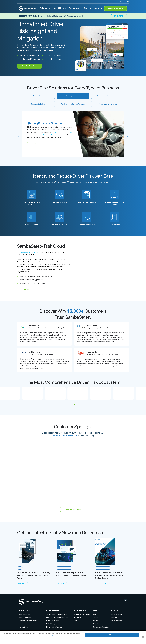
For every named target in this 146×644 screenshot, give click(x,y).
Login (121, 2)
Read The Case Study (73, 509)
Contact (98, 8)
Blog (20, 568)
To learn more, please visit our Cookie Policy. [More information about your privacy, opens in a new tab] (39, 635)
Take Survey (119, 16)
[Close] (143, 637)
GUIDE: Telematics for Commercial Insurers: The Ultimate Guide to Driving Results (110, 576)
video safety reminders (45, 135)
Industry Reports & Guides (64, 568)
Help (127, 2)
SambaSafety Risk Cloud (30, 252)
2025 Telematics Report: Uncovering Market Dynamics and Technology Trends (34, 576)
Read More (23, 583)
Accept (112, 635)
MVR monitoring (61, 132)
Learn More (26, 290)
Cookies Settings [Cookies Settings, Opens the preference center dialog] (112, 640)
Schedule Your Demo (116, 8)
